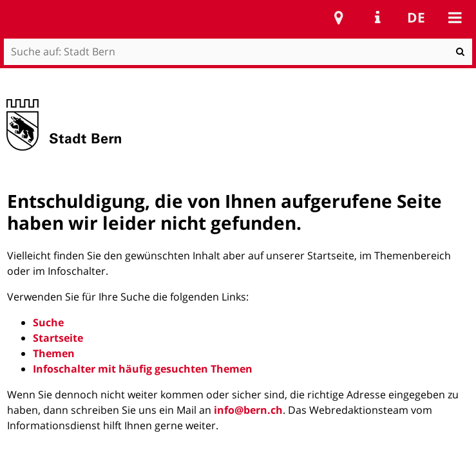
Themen (54, 353)
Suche (48, 322)
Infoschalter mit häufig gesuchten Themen (143, 369)
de (416, 17)
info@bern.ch (248, 410)
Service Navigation (377, 17)
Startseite (58, 338)
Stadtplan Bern (339, 17)
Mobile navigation (455, 17)
